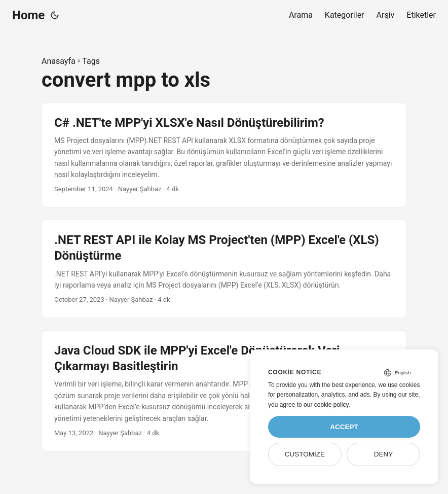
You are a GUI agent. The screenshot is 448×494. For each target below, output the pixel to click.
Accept (344, 427)
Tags (91, 61)
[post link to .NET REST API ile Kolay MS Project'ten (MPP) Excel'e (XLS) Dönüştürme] (224, 269)
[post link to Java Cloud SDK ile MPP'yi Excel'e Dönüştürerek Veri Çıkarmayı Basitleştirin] (224, 391)
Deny (384, 454)
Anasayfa (59, 61)
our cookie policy (326, 405)
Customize (305, 454)
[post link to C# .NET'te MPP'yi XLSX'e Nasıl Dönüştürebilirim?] (224, 155)
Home (28, 15)
